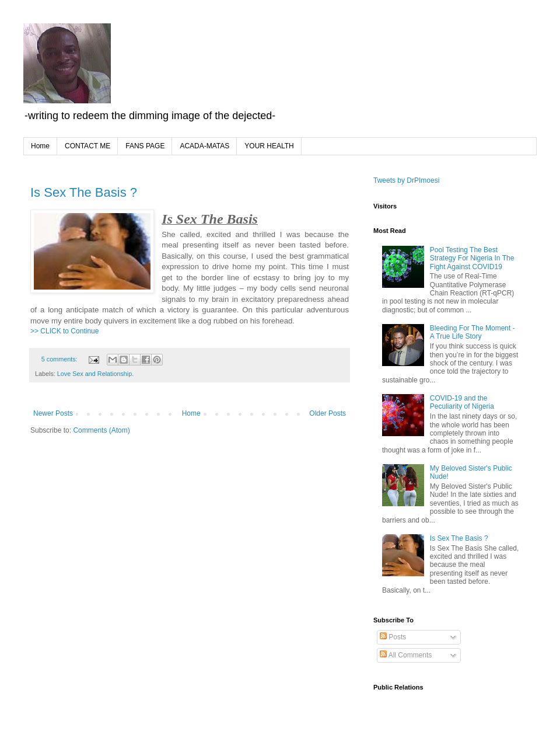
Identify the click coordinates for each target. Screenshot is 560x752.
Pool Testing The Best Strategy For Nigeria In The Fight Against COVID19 (472, 258)
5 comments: (60, 359)
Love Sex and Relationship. (95, 374)
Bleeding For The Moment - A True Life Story (473, 332)
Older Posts (328, 413)
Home (40, 146)
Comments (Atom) (101, 430)
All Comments (406, 655)
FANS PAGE (145, 146)
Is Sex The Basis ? (84, 192)
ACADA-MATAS (204, 146)
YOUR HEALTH (269, 146)
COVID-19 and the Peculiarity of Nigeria (462, 402)
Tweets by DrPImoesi (406, 180)
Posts (393, 637)
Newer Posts (53, 413)
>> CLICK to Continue (64, 331)
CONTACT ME (87, 146)
